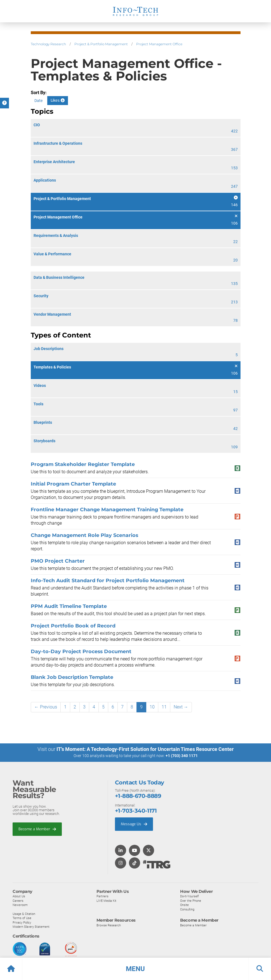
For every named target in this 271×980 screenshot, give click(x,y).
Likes (58, 100)
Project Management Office (159, 44)
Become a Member (37, 829)
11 (164, 707)
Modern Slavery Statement (31, 926)
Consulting (187, 909)
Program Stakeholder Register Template (83, 464)
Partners (102, 896)
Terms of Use (22, 918)
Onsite (184, 905)
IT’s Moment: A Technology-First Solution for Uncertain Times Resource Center (145, 749)
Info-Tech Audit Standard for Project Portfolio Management (108, 580)
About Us (19, 896)
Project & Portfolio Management (101, 44)
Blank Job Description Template (72, 677)
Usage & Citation (24, 914)
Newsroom (20, 905)
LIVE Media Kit (106, 900)
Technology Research (48, 44)
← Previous (46, 707)
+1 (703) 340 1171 (182, 756)
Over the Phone (191, 900)
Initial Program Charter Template (73, 484)
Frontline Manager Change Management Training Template (107, 509)
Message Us (134, 824)
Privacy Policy (22, 922)
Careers (18, 900)
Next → (181, 707)
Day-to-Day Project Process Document (81, 651)
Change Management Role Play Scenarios (84, 535)
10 (152, 707)
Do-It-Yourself (189, 896)
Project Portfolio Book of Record (73, 626)
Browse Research (109, 925)
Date (38, 101)
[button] (135, 969)
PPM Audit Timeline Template (69, 606)
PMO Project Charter (58, 561)
